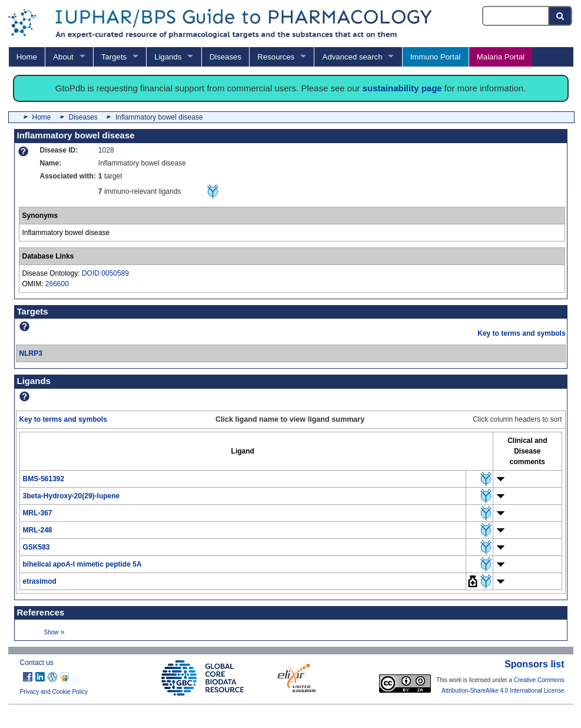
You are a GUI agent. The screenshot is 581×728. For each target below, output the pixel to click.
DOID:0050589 (105, 273)
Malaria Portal (501, 57)
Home (27, 57)
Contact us (37, 663)
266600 (57, 284)
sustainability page (402, 88)
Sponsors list (534, 664)
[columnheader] (243, 451)
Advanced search (353, 57)
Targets (114, 57)
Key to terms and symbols (521, 333)
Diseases (225, 57)
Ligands (168, 57)
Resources (276, 57)
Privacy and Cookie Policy (54, 692)
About (63, 57)
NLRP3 (31, 353)
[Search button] (561, 16)
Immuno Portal (436, 57)
